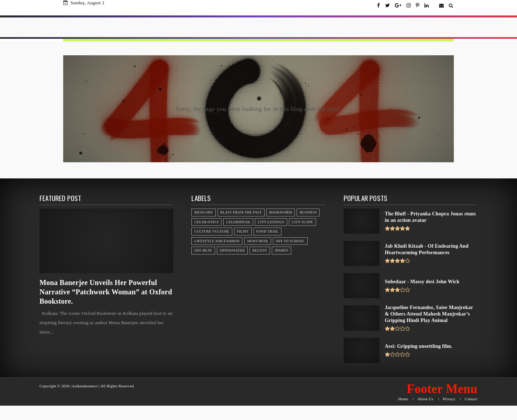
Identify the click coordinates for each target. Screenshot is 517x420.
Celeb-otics (206, 222)
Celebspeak (238, 222)
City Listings (271, 222)
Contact (471, 399)
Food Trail (267, 231)
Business (308, 212)
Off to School (290, 241)
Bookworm (281, 212)
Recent (260, 250)
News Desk (258, 241)
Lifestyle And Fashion (217, 241)
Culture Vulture (212, 231)
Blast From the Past (241, 212)
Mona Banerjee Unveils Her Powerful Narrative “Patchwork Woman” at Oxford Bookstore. (106, 292)
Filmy (243, 231)
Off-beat (203, 250)
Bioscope (203, 212)
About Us (425, 399)
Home (403, 399)
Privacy (449, 399)
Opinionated (232, 250)
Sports (281, 250)
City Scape (302, 222)
